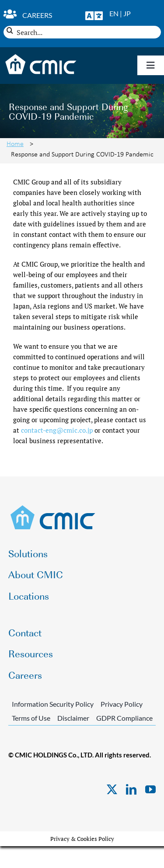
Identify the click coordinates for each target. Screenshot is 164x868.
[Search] (10, 30)
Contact (25, 632)
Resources (31, 653)
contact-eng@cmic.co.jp (57, 430)
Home (15, 143)
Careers (37, 15)
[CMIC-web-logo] (53, 508)
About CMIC (36, 574)
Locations (29, 595)
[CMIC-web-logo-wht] (41, 57)
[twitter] (112, 789)
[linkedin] (131, 789)
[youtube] (150, 789)
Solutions (28, 553)
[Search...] (82, 32)
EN (114, 13)
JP (127, 13)
